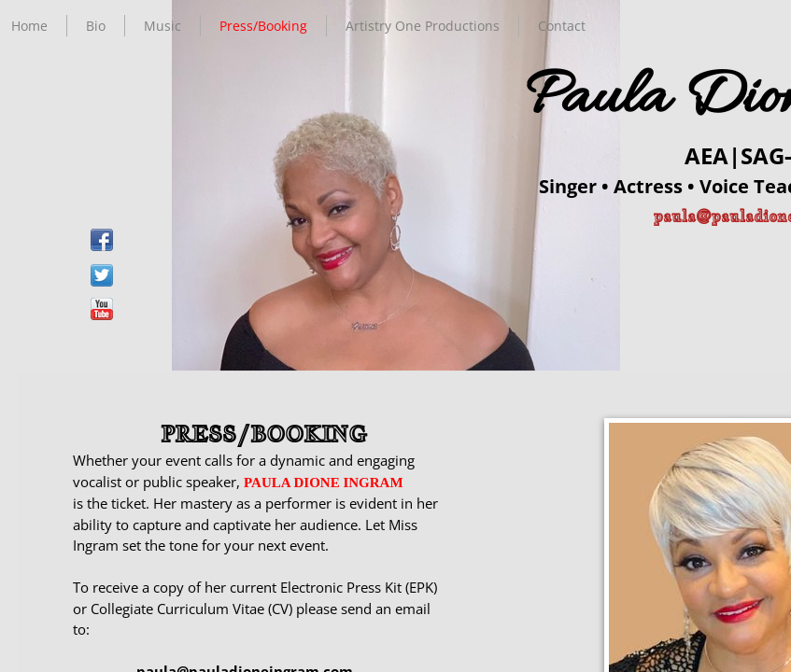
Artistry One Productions (423, 26)
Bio (96, 26)
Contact (562, 26)
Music (162, 26)
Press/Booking (263, 26)
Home (29, 26)
